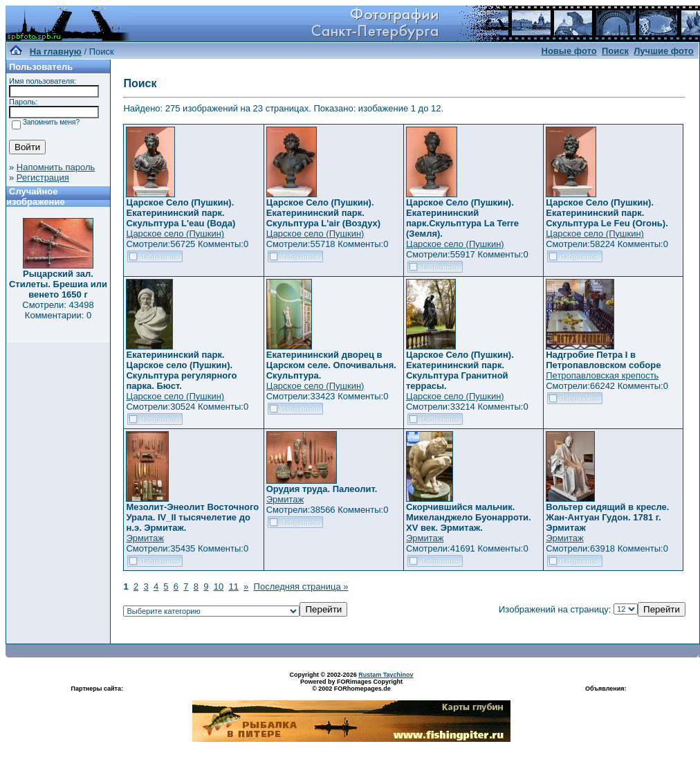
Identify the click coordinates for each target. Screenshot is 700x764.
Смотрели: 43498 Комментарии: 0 (58, 310)
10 (219, 586)
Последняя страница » (301, 586)
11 (233, 586)
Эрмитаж (145, 538)
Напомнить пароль (56, 167)
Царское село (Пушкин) (175, 234)
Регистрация (43, 178)
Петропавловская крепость (602, 375)
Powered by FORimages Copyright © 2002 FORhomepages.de (351, 685)
